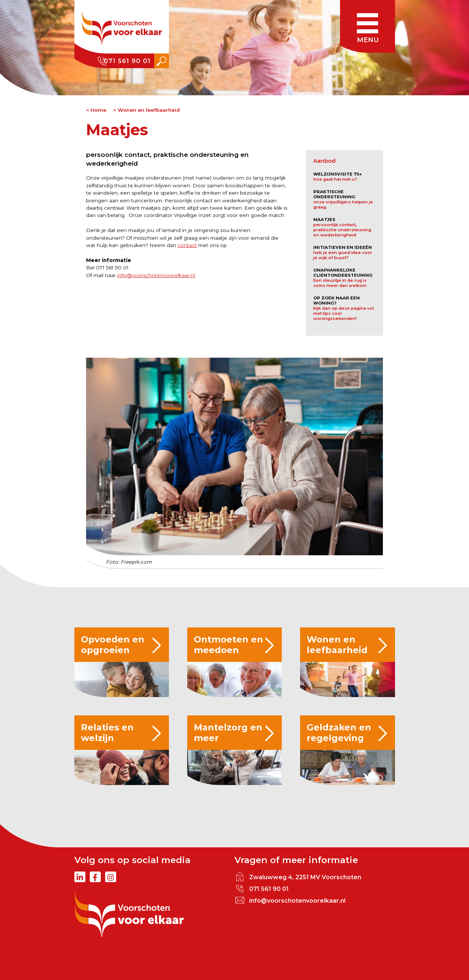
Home (98, 110)
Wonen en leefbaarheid (149, 110)
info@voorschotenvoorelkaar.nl (156, 275)
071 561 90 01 (127, 61)
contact (187, 245)
